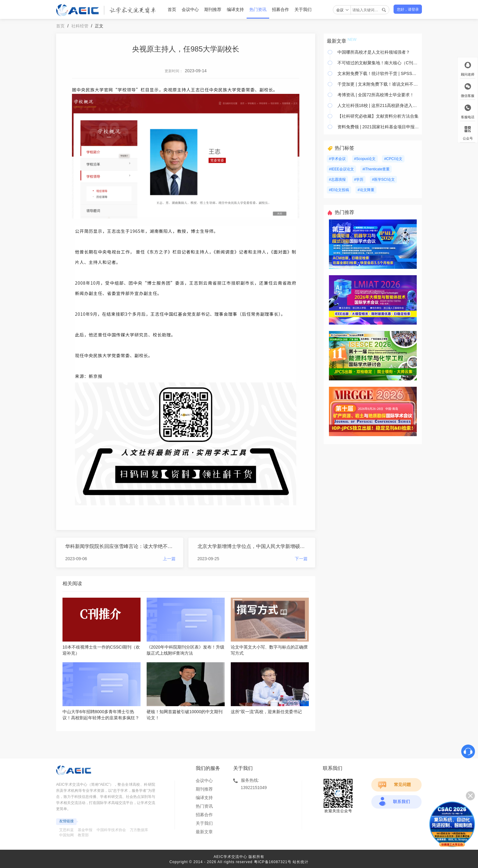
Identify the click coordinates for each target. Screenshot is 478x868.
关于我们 (303, 9)
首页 (172, 9)
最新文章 (204, 832)
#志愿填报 (337, 180)
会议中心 (190, 9)
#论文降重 (366, 190)
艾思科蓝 (66, 830)
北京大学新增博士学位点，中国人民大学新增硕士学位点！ (253, 546)
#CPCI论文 (393, 159)
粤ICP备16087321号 (273, 862)
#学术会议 (337, 159)
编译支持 (235, 9)
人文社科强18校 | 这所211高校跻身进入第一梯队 (378, 105)
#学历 (359, 180)
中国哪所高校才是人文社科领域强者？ (374, 52)
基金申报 (85, 830)
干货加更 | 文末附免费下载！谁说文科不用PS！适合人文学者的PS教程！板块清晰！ (378, 84)
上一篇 (169, 559)
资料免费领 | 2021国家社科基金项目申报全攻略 (378, 127)
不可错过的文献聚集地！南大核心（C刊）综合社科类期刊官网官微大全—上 (378, 63)
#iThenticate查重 (376, 169)
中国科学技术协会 (111, 830)
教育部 (83, 835)
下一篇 (301, 559)
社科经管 (80, 26)
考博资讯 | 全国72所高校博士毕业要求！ (376, 95)
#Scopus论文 (365, 159)
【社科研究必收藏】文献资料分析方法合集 (378, 116)
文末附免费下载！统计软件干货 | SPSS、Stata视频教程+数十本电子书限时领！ (378, 73)
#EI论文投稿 (339, 190)
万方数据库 (139, 830)
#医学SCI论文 (383, 180)
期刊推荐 (213, 9)
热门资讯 (258, 9)
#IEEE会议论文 (341, 169)
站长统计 (301, 862)
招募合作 (280, 9)
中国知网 (66, 835)
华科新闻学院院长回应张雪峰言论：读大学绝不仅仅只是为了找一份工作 (120, 546)
